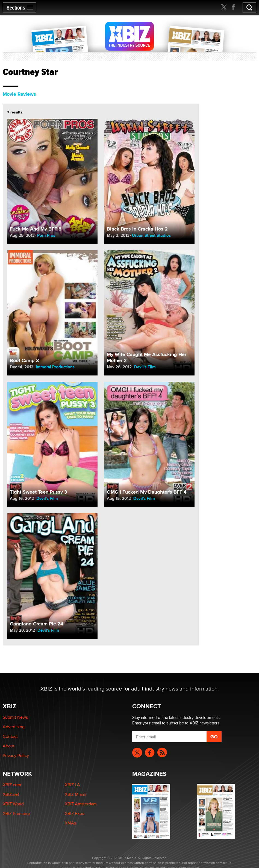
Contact (10, 736)
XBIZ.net (11, 794)
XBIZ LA (72, 785)
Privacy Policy (16, 755)
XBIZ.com (12, 785)
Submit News (15, 717)
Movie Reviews (19, 94)
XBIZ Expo (75, 813)
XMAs (70, 823)
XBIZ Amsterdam (81, 804)
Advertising (14, 727)
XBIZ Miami (76, 794)
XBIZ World (13, 804)
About (9, 746)
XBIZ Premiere (16, 813)
